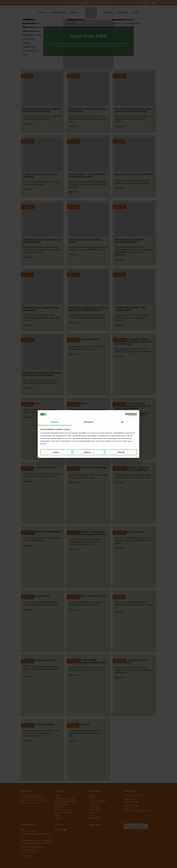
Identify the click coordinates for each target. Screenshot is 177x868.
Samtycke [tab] (55, 422)
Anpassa (89, 452)
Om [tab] (122, 422)
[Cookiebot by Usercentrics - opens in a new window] (127, 415)
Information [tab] (88, 422)
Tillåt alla (121, 452)
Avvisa (56, 452)
